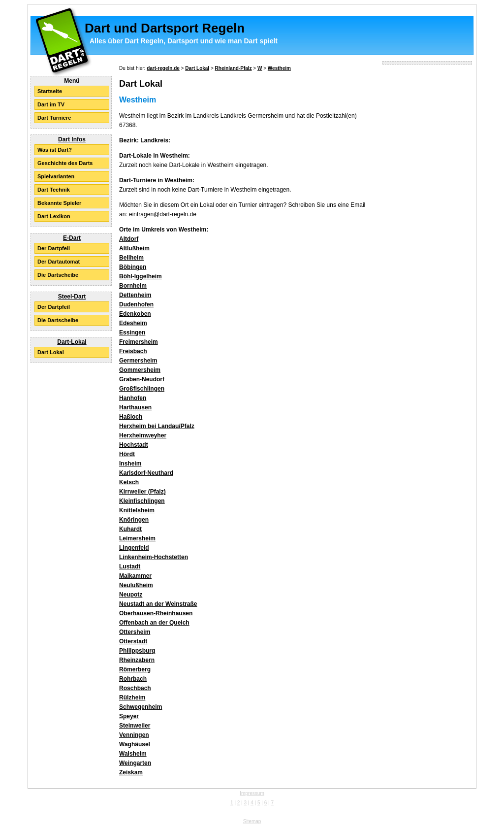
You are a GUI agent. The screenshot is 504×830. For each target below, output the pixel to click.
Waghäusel (135, 744)
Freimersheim (139, 342)
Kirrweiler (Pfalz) (142, 492)
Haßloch (131, 417)
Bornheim (133, 286)
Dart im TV (51, 104)
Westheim (279, 68)
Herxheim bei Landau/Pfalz (157, 426)
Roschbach (135, 688)
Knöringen (134, 520)
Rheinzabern (137, 660)
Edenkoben (135, 314)
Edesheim (133, 323)
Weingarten (135, 763)
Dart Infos (72, 139)
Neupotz (131, 595)
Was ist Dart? (55, 150)
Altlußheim (134, 248)
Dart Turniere (54, 118)
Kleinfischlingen (142, 501)
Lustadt (130, 566)
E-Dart (72, 238)
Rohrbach (133, 679)
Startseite (50, 91)
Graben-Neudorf (142, 379)
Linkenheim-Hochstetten (154, 557)
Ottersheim (135, 632)
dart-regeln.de (163, 68)
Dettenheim (135, 295)
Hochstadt (134, 445)
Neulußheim (136, 585)
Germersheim (138, 361)
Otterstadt (133, 641)
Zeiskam (131, 772)
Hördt (127, 454)
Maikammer (135, 576)
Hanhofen (133, 398)
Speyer (129, 716)
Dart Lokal (51, 352)
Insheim (130, 464)
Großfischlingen (142, 389)
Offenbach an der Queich (154, 623)
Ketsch (129, 482)
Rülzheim (132, 697)
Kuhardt (130, 529)
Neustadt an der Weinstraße (158, 604)
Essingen (132, 332)
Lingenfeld (134, 548)
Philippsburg (137, 651)
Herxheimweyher (143, 435)
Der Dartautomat (59, 262)
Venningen (134, 735)
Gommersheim (140, 370)
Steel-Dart (72, 297)
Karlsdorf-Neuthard (146, 473)
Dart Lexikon (54, 216)
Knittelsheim (137, 510)
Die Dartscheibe (58, 275)
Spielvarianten (56, 176)
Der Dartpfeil (54, 248)
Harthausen (135, 407)
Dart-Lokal (72, 342)
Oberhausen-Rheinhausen (156, 613)
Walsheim (133, 754)
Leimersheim (137, 538)
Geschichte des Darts (65, 163)
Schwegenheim (141, 707)
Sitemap (252, 821)
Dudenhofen (136, 304)
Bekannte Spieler (59, 203)
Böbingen (133, 267)
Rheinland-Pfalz (234, 68)
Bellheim (131, 258)
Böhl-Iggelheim (141, 276)
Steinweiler (135, 726)
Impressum (252, 793)
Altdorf (129, 239)
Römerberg (135, 669)
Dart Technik (54, 190)
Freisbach (133, 351)
